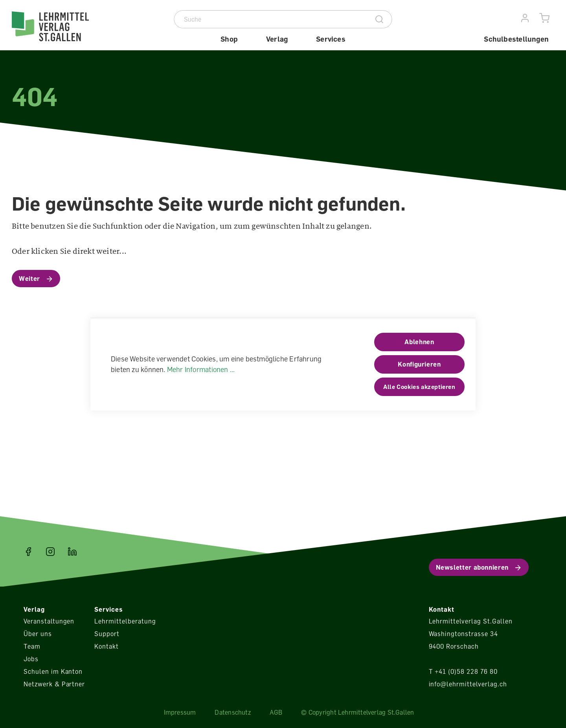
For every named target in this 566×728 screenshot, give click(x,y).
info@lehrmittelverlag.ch (468, 684)
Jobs (31, 659)
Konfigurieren (419, 364)
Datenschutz (232, 712)
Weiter (29, 279)
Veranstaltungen (49, 621)
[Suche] (271, 19)
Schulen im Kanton (53, 671)
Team (32, 646)
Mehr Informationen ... (201, 369)
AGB (276, 712)
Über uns (38, 634)
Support (107, 634)
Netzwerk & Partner (54, 684)
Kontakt (107, 646)
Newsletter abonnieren (472, 567)
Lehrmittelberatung (125, 621)
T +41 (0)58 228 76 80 (463, 671)
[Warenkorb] (545, 18)
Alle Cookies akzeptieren (419, 387)
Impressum (180, 712)
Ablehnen (419, 342)
